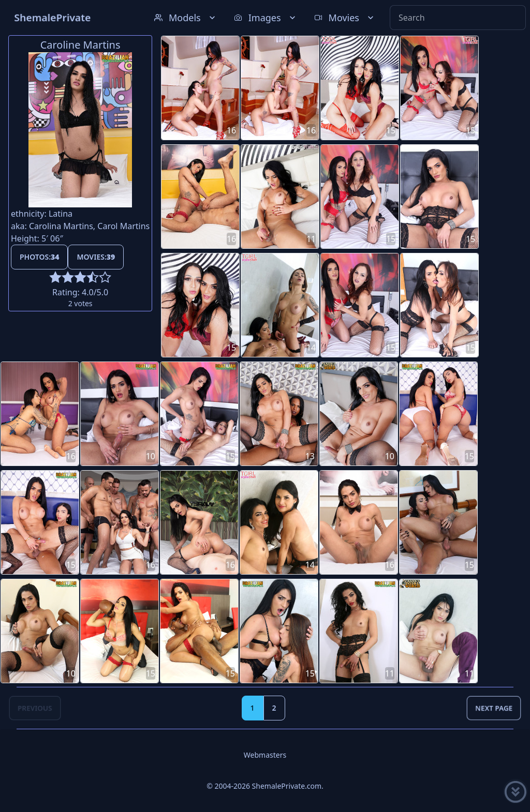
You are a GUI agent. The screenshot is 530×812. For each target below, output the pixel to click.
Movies (345, 18)
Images (266, 18)
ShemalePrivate (53, 17)
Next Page (494, 708)
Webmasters (265, 755)
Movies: (96, 257)
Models (186, 18)
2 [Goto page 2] (274, 708)
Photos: (39, 257)
